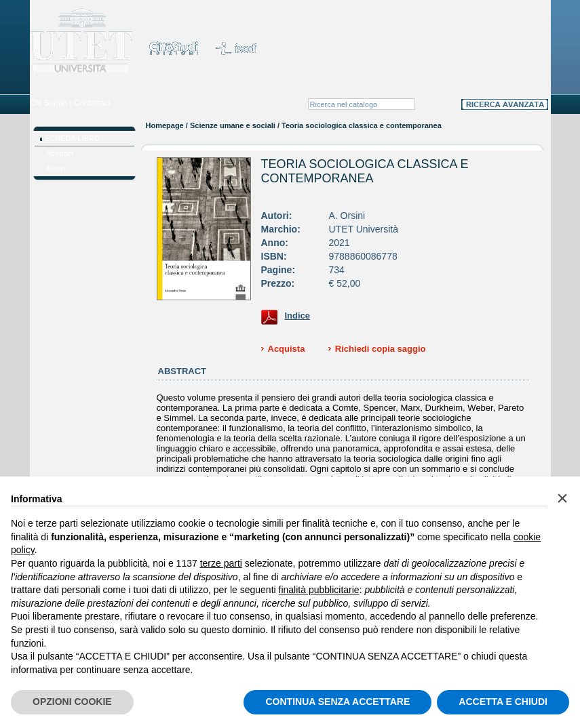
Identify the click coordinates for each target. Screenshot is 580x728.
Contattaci (92, 103)
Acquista (287, 349)
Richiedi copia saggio (381, 349)
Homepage (165, 125)
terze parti (221, 563)
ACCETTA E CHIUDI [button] (503, 702)
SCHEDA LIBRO (72, 138)
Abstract (60, 153)
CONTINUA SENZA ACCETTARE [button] (337, 702)
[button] (562, 498)
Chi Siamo (49, 103)
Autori (56, 168)
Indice (298, 316)
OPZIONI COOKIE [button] (72, 702)
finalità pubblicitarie (319, 590)
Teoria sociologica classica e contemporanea (365, 171)
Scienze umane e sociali (233, 125)
